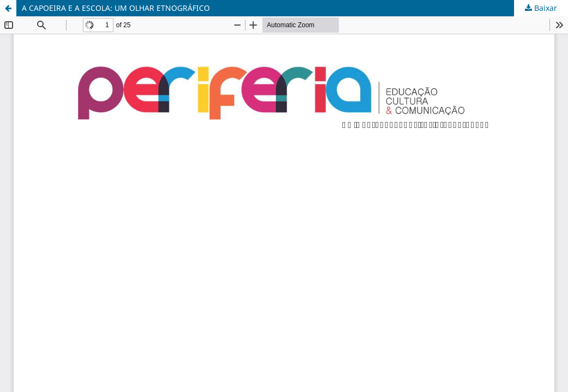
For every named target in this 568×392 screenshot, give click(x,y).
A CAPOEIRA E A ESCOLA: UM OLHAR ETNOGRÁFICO (116, 8)
